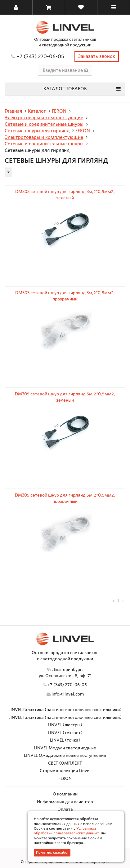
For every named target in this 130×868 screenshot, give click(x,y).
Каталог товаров (82, 89)
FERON (65, 778)
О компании (65, 794)
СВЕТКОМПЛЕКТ (65, 763)
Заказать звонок (97, 56)
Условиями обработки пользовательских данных (66, 831)
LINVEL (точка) (65, 740)
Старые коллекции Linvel (65, 771)
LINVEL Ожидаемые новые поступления (65, 755)
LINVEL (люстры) (65, 725)
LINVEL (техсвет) (65, 733)
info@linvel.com (68, 694)
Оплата (65, 809)
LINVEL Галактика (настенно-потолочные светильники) (65, 710)
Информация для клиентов (65, 802)
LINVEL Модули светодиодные (65, 748)
